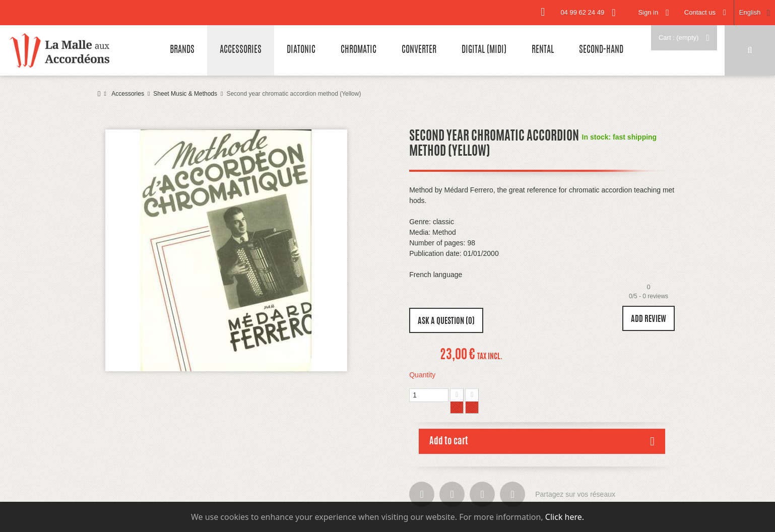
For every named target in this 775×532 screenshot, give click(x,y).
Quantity (422, 375)
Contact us (700, 12)
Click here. (565, 517)
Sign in (648, 12)
